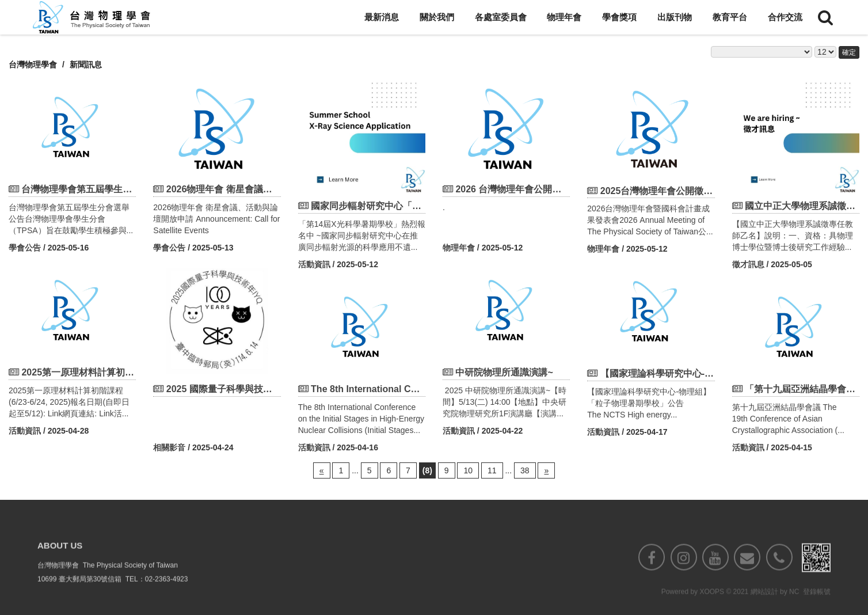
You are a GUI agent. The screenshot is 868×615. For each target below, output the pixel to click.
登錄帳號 (817, 609)
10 (468, 470)
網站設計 (764, 609)
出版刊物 (675, 17)
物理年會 (564, 17)
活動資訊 (314, 264)
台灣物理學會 (33, 64)
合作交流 (785, 17)
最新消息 (382, 17)
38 (525, 470)
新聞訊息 (86, 64)
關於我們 (437, 17)
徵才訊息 (748, 264)
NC (794, 609)
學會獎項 (619, 17)
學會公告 (25, 248)
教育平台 (730, 17)
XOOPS (712, 609)
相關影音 (169, 447)
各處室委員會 (501, 17)
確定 (849, 52)
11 (492, 470)
